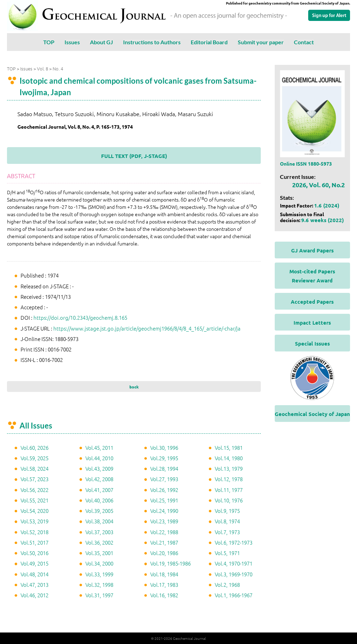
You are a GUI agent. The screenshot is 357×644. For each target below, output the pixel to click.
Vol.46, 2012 (35, 595)
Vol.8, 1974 (227, 521)
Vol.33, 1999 (99, 574)
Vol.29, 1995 (164, 458)
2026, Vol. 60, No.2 (318, 185)
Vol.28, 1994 (164, 468)
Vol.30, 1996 (164, 448)
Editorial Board (209, 42)
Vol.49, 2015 (35, 563)
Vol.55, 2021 (35, 500)
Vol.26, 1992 (164, 490)
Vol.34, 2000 (99, 563)
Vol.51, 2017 (35, 542)
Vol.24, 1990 (164, 511)
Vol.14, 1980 (229, 458)
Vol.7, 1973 (227, 532)
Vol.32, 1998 (99, 585)
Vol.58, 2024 (35, 468)
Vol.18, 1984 (164, 574)
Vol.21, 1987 (164, 542)
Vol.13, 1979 (229, 468)
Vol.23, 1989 (164, 521)
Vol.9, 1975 (227, 511)
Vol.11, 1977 (229, 490)
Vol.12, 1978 (229, 479)
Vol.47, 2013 (35, 585)
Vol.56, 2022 (35, 490)
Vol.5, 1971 (227, 553)
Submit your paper (261, 42)
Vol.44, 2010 (99, 458)
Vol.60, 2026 (35, 448)
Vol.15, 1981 (229, 448)
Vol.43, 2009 (99, 468)
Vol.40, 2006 (99, 500)
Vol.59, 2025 (35, 458)
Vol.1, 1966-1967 (234, 595)
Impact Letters (312, 323)
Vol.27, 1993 (164, 479)
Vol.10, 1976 (229, 500)
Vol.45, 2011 (99, 448)
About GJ (101, 42)
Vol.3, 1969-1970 (234, 574)
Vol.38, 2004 (99, 521)
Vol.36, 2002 (99, 542)
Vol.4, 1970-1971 (234, 563)
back (134, 387)
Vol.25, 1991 (164, 500)
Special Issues (312, 343)
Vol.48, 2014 (35, 574)
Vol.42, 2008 (99, 479)
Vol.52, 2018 (35, 532)
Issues (72, 42)
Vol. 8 (43, 69)
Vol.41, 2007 (99, 490)
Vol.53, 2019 (35, 521)
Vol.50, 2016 (35, 553)
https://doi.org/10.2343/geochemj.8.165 (80, 317)
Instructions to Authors (152, 42)
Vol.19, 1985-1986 (170, 563)
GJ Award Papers (312, 250)
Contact (304, 42)
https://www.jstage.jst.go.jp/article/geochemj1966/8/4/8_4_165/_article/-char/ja (147, 328)
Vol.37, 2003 (99, 532)
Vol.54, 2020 (35, 511)
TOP (49, 42)
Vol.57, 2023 (35, 479)
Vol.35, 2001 (99, 553)
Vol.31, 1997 (99, 595)
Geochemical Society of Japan (312, 414)
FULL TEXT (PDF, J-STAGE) (134, 156)
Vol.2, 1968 (227, 585)
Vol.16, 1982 (164, 595)
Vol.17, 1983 (164, 585)
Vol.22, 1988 (164, 532)
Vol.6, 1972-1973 (234, 542)
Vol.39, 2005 (99, 511)
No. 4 (58, 69)
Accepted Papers (312, 302)
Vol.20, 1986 (164, 553)
